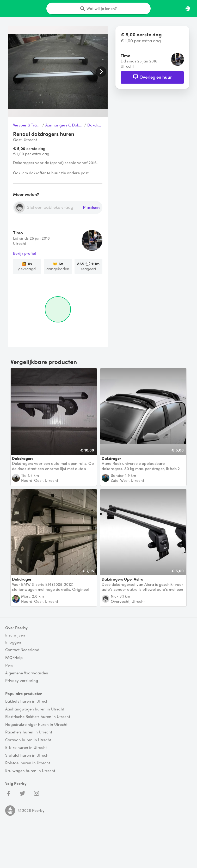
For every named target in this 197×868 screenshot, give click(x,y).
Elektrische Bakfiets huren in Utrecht (38, 717)
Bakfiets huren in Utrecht (27, 701)
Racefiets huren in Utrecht (29, 732)
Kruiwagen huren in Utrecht (30, 771)
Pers (9, 665)
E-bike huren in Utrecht (26, 748)
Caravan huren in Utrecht (28, 740)
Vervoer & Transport (27, 125)
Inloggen (13, 642)
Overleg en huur (152, 77)
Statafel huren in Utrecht (27, 755)
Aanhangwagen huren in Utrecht (35, 709)
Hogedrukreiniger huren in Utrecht (36, 725)
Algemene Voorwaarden (27, 673)
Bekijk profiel (24, 253)
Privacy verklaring (22, 681)
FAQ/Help (14, 658)
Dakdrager (95, 125)
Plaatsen (91, 208)
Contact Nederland (22, 650)
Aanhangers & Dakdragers (64, 125)
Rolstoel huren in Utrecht (28, 763)
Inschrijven (15, 635)
